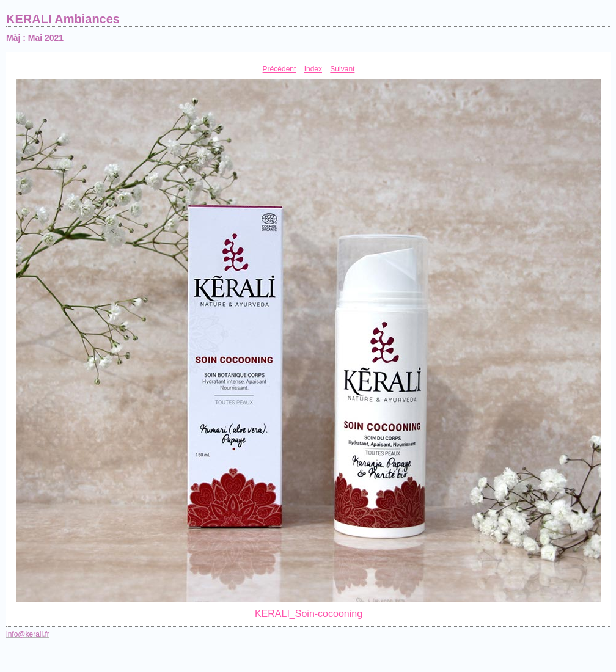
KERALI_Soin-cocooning (309, 614)
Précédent (280, 69)
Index (313, 69)
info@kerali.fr (28, 634)
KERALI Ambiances (63, 19)
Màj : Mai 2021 (35, 38)
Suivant (342, 69)
